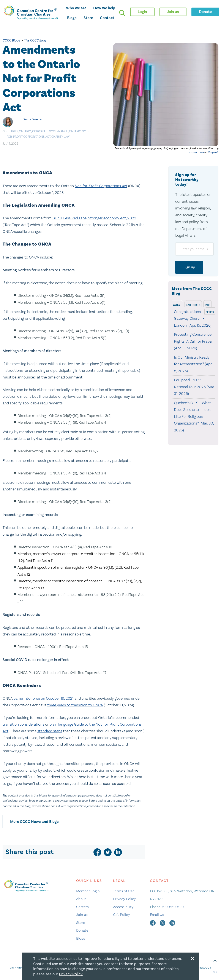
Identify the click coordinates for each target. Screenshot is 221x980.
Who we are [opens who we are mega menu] (76, 8)
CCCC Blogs (11, 40)
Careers (82, 907)
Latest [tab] (177, 305)
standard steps (50, 731)
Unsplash (213, 152)
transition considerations (23, 724)
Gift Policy (122, 915)
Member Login (88, 891)
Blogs (72, 18)
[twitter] (108, 852)
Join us (82, 915)
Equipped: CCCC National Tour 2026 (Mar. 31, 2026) (194, 387)
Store (88, 18)
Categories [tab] (193, 305)
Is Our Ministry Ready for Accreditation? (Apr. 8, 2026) (193, 364)
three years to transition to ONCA (75, 705)
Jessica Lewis (196, 152)
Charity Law (61, 137)
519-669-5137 (173, 907)
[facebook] (97, 852)
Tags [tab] (208, 305)
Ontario (25, 131)
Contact (107, 18)
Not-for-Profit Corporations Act (101, 186)
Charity (12, 131)
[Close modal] (193, 958)
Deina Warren (33, 119)
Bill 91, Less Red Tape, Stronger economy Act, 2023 (94, 218)
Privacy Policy (125, 899)
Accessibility (123, 907)
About (81, 899)
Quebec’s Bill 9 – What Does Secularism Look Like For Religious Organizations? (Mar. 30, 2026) (194, 417)
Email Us (157, 915)
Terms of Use (124, 891)
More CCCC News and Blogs (34, 822)
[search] (122, 13)
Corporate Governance (50, 131)
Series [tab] (210, 312)
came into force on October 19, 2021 (44, 698)
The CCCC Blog (35, 40)
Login (142, 12)
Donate (82, 930)
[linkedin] (118, 852)
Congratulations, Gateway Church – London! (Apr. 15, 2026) (193, 318)
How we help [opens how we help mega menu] (104, 8)
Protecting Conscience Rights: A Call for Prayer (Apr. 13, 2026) (193, 341)
